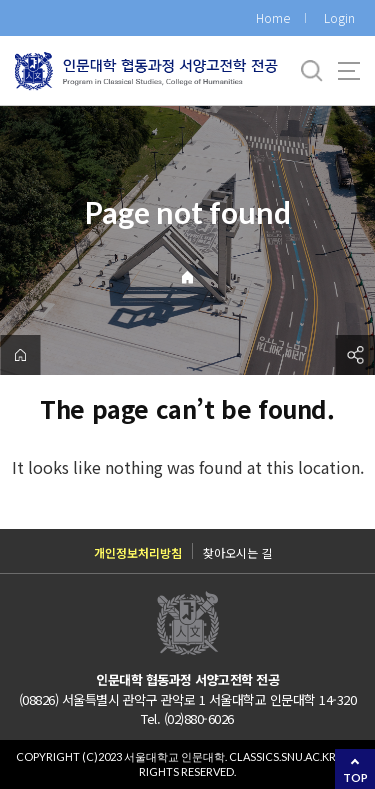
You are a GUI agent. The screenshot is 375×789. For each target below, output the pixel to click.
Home (273, 17)
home (20, 355)
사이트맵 (349, 71)
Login (339, 17)
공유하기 (355, 355)
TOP (355, 777)
